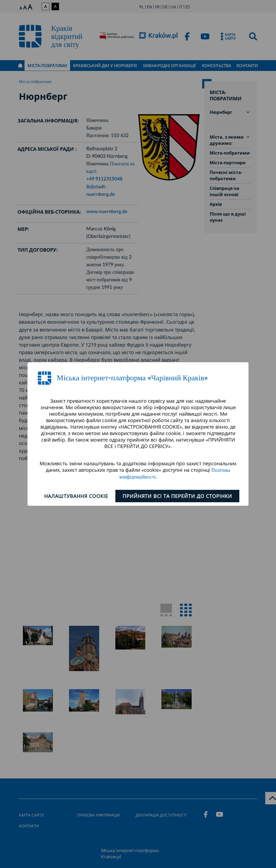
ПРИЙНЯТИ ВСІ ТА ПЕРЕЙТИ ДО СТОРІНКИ (177, 496)
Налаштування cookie (76, 496)
